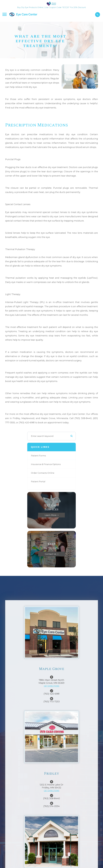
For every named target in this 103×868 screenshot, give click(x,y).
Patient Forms (38, 456)
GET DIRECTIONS (52, 686)
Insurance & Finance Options (46, 464)
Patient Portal (38, 482)
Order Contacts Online (43, 473)
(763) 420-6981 (52, 694)
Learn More (51, 515)
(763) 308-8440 (51, 798)
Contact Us (51, 554)
